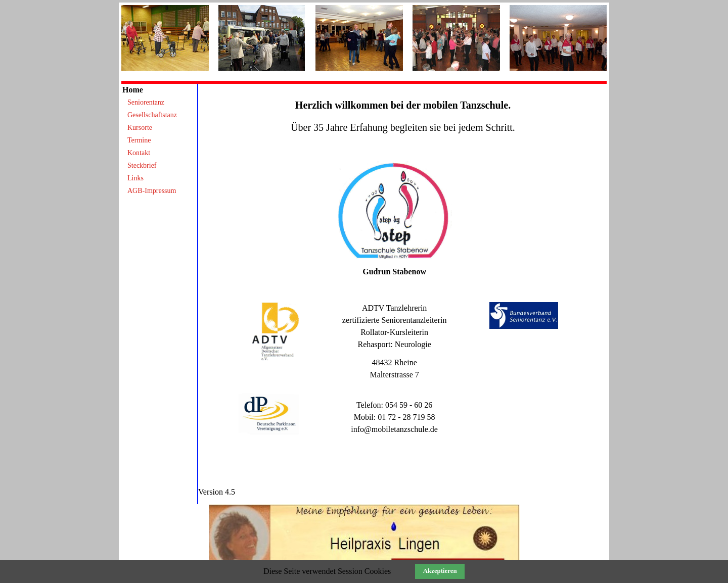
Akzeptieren (440, 571)
